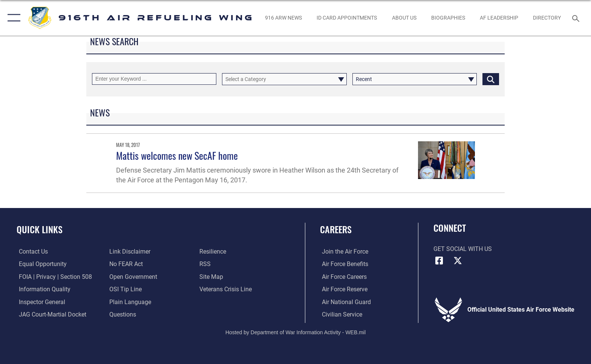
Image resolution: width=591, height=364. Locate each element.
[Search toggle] (577, 18)
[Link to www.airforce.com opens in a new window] (343, 252)
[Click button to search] (491, 79)
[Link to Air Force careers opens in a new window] (342, 276)
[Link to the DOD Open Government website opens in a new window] (132, 276)
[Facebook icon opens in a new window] (439, 261)
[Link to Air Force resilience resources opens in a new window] (214, 252)
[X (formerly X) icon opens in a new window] (458, 261)
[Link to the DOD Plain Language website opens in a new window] (129, 302)
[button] (12, 18)
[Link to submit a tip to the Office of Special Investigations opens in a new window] (125, 289)
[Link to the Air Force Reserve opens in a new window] (343, 289)
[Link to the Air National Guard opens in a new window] (344, 302)
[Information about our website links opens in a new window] (129, 252)
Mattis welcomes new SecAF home (177, 155)
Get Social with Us (463, 249)
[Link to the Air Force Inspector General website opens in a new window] (40, 302)
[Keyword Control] (154, 79)
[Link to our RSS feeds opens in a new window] (206, 264)
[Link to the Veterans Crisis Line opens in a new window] (226, 289)
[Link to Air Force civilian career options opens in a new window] (340, 314)
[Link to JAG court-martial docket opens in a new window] (50, 314)
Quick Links (40, 229)
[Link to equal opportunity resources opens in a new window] (41, 264)
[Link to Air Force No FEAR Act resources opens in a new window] (125, 264)
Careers (336, 229)
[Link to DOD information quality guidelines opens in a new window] (42, 289)
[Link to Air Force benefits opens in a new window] (343, 264)
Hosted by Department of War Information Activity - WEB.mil (295, 332)
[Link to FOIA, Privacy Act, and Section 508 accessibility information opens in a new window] (53, 276)
